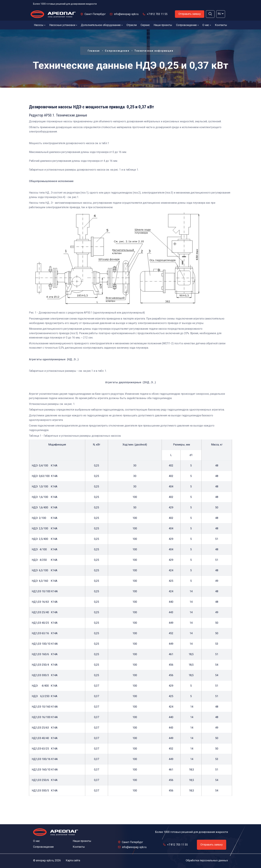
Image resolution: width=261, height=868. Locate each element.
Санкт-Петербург (95, 14)
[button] (210, 14)
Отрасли (132, 25)
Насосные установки (63, 25)
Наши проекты (163, 25)
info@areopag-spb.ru (126, 14)
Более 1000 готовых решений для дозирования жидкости (65, 4)
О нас (207, 25)
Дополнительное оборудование (102, 25)
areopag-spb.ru (45, 860)
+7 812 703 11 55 (157, 14)
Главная (94, 51)
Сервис (145, 25)
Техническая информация (154, 51)
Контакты (221, 25)
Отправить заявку (190, 14)
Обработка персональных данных (207, 860)
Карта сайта (73, 860)
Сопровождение (187, 25)
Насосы (40, 25)
